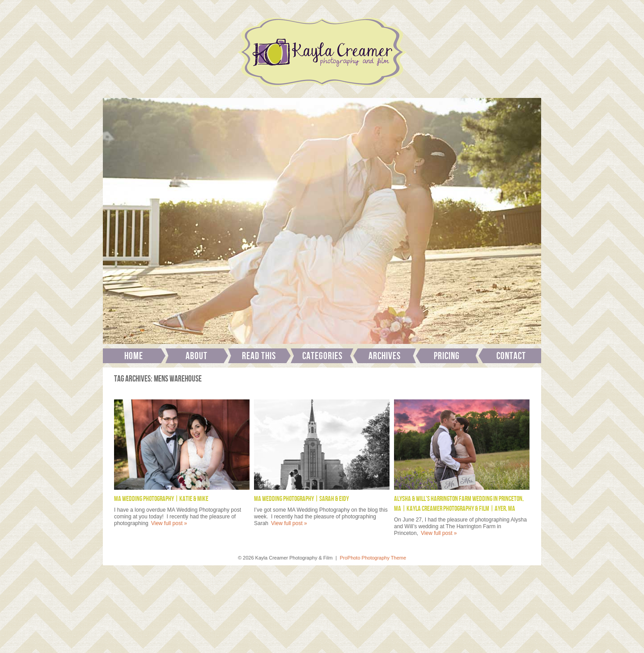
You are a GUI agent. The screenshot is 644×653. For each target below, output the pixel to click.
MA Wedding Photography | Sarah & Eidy (301, 499)
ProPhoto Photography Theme (373, 558)
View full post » (169, 523)
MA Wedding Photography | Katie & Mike (161, 499)
